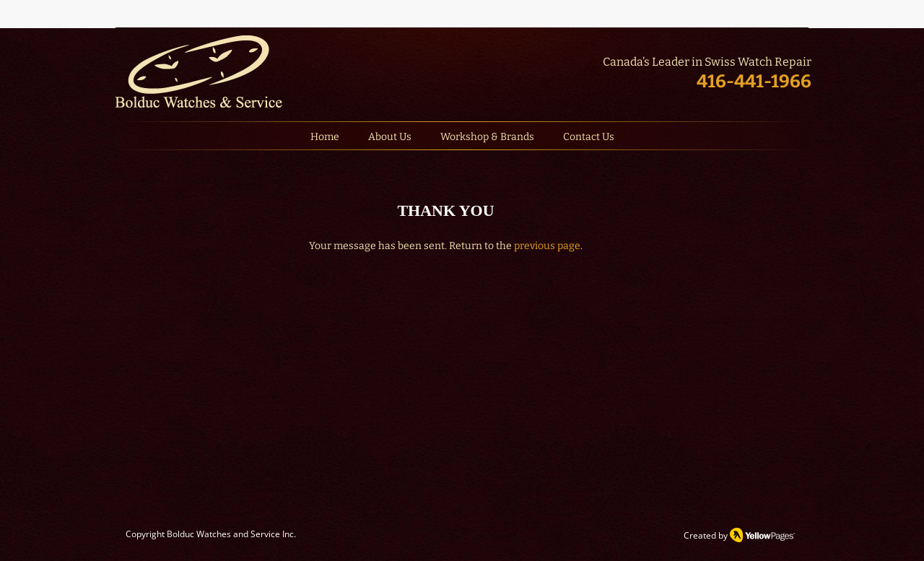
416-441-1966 (754, 82)
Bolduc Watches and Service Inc (230, 534)
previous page (547, 246)
